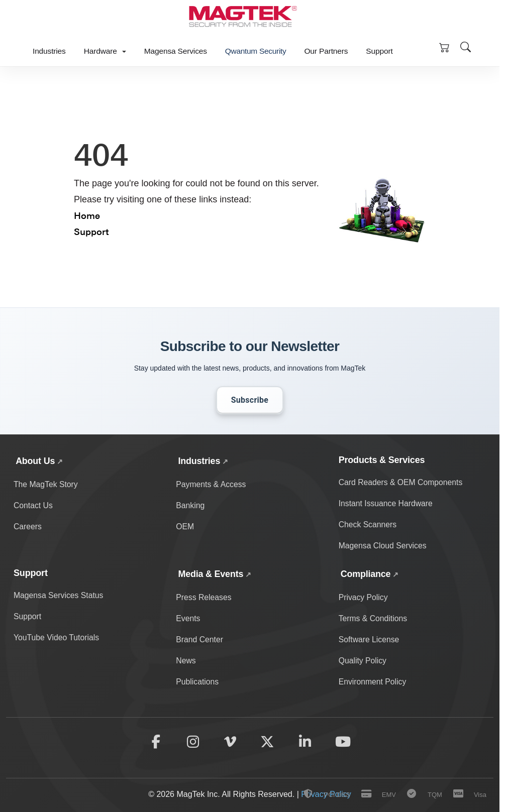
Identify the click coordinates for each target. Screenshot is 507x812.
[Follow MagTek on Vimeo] (230, 743)
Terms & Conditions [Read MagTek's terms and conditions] (374, 618)
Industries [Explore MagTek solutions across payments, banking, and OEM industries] (199, 461)
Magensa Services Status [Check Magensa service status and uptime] (59, 595)
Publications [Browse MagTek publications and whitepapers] (197, 682)
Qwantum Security (256, 51)
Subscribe (250, 400)
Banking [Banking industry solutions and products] (190, 505)
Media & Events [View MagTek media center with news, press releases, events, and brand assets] (211, 574)
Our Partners (326, 51)
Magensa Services (176, 51)
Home (87, 215)
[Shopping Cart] (444, 47)
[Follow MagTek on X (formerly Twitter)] (268, 743)
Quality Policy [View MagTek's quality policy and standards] (363, 661)
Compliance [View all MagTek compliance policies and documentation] (366, 574)
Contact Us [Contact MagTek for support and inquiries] (33, 505)
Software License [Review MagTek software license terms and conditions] (370, 640)
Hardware (105, 51)
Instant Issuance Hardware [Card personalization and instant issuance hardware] (386, 503)
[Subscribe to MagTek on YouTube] (344, 743)
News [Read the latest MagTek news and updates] (186, 661)
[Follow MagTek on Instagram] (192, 743)
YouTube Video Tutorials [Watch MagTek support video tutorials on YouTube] (57, 638)
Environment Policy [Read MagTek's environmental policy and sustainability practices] (373, 682)
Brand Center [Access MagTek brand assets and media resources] (200, 640)
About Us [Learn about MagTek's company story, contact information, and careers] (35, 461)
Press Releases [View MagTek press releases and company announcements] (204, 597)
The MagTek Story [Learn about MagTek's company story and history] (46, 484)
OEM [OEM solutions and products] (185, 527)
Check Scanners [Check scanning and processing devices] (368, 525)
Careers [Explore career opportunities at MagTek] (28, 527)
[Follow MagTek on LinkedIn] (306, 743)
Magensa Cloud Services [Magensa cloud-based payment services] (383, 546)
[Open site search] (465, 47)
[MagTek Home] (242, 18)
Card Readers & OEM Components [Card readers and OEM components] (402, 482)
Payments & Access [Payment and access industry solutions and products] (211, 484)
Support (379, 51)
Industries (49, 51)
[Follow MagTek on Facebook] (155, 743)
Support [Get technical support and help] (28, 616)
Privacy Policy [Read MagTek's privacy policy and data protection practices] (364, 597)
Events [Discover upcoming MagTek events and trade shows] (188, 618)
